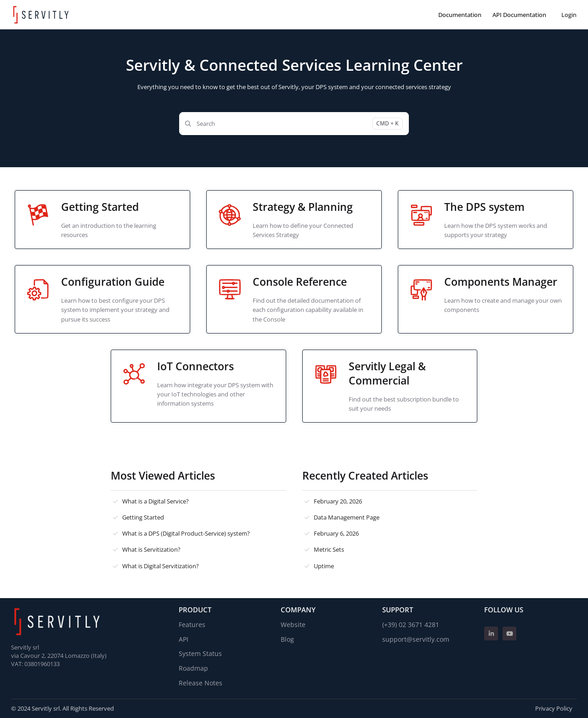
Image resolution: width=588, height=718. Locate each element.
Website (293, 625)
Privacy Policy (554, 708)
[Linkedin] (491, 633)
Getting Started (143, 517)
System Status (200, 653)
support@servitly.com (416, 639)
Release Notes (201, 683)
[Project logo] (41, 15)
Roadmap (193, 668)
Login (569, 15)
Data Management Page (347, 517)
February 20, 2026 (338, 501)
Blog (287, 639)
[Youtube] (509, 633)
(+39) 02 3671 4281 (411, 625)
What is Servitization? (151, 549)
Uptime (324, 566)
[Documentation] (460, 15)
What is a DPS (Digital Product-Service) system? (186, 533)
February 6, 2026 (336, 533)
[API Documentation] (519, 15)
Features (192, 625)
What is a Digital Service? (155, 501)
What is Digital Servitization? (161, 566)
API (184, 639)
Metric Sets (329, 549)
